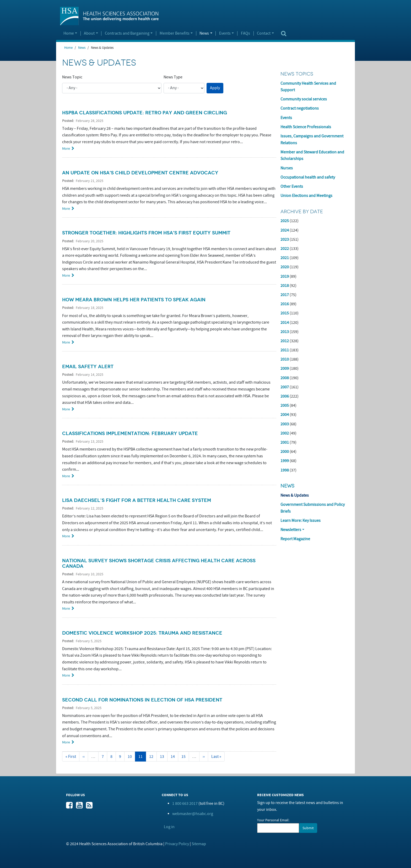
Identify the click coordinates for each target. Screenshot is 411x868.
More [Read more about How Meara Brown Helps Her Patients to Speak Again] (66, 342)
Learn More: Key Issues (301, 521)
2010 (285, 359)
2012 (285, 341)
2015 (285, 313)
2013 (285, 332)
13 (164, 757)
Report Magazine (295, 539)
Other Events (292, 186)
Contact (264, 34)
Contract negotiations (300, 108)
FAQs (245, 34)
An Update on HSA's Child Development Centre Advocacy (140, 173)
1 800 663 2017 (185, 803)
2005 (285, 405)
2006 (285, 396)
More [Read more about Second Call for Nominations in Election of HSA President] (66, 742)
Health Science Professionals (306, 127)
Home (69, 34)
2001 (285, 442)
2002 (285, 433)
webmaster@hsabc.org (193, 814)
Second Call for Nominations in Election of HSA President (142, 700)
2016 (285, 304)
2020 (285, 267)
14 (174, 757)
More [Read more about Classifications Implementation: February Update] (66, 476)
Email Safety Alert (88, 367)
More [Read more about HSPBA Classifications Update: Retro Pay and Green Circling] (66, 149)
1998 (285, 470)
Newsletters (291, 530)
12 (153, 757)
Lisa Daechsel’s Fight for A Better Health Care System (137, 500)
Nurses (287, 168)
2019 (285, 276)
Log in (169, 827)
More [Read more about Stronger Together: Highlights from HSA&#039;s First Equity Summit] (66, 275)
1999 (285, 461)
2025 (285, 221)
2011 (285, 350)
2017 (285, 295)
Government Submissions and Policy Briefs (313, 508)
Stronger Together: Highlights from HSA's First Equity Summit (146, 233)
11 (142, 758)
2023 (285, 239)
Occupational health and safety (308, 177)
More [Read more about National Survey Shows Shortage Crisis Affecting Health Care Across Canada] (66, 609)
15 (185, 757)
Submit (308, 828)
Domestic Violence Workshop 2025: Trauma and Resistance (142, 633)
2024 (285, 230)
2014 (285, 323)
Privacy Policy (177, 844)
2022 (285, 249)
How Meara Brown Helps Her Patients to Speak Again (134, 300)
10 (131, 757)
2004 (285, 415)
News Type (173, 77)
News (204, 34)
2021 (285, 258)
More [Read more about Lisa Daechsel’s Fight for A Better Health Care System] (66, 536)
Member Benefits (175, 34)
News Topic (72, 77)
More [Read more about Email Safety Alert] (66, 409)
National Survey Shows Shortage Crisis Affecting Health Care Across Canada (159, 563)
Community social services (304, 99)
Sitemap (199, 844)
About (89, 34)
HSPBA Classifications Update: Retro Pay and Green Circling (145, 113)
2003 (285, 424)
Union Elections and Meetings (306, 196)
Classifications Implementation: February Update (130, 433)
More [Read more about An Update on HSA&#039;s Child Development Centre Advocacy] (66, 209)
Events (225, 34)
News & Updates (295, 495)
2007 (285, 387)
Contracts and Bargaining (127, 34)
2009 (285, 368)
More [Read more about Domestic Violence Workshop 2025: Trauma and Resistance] (66, 675)
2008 (285, 378)
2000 (285, 452)
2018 (285, 286)
